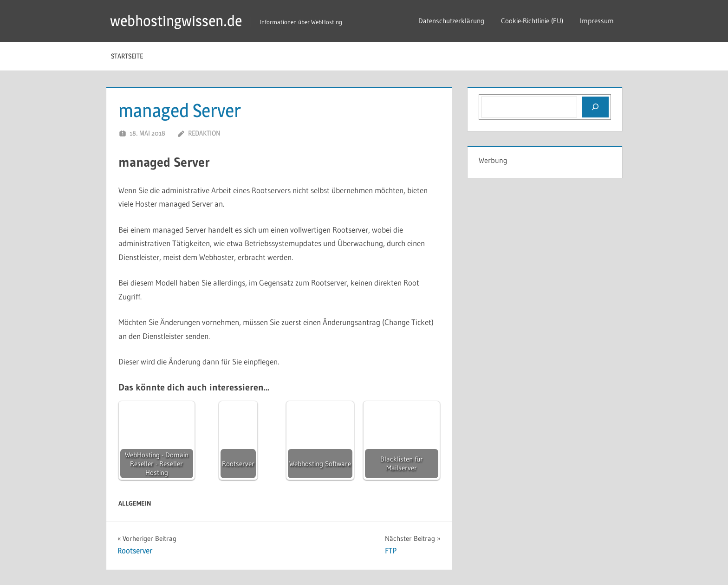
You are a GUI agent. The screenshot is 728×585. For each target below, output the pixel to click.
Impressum (597, 21)
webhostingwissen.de (176, 21)
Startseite (127, 56)
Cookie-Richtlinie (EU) (532, 21)
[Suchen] (595, 107)
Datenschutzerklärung (451, 21)
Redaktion (204, 133)
